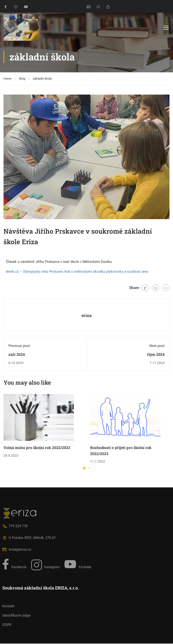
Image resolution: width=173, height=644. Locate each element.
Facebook (15, 565)
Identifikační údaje (17, 616)
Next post (157, 346)
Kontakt (8, 607)
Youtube (78, 565)
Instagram (45, 565)
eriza (86, 316)
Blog (22, 79)
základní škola (42, 79)
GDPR (7, 625)
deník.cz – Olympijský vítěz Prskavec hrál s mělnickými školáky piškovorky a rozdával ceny (77, 272)
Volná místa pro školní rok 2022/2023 (37, 448)
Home (7, 79)
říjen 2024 (156, 355)
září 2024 (17, 355)
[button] (84, 469)
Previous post (19, 346)
